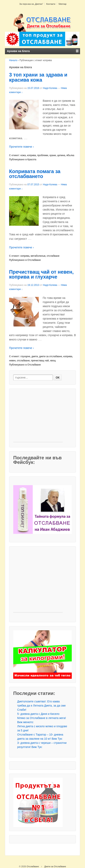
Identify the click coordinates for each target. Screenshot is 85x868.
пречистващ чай (40, 361)
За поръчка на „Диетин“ (31, 4)
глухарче (25, 356)
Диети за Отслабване (55, 866)
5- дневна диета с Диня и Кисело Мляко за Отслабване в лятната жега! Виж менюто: (42, 718)
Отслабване (34, 260)
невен (12, 361)
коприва (32, 155)
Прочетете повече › (21, 147)
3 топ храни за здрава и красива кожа (38, 77)
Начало (13, 60)
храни (53, 155)
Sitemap (62, 4)
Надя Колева (50, 88)
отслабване (53, 256)
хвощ (53, 361)
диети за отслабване (51, 356)
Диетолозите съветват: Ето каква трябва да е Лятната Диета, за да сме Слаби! (41, 706)
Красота (32, 159)
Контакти (51, 4)
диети (35, 356)
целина (61, 155)
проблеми (43, 155)
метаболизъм (38, 256)
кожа (23, 155)
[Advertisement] (38, 417)
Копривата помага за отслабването (35, 174)
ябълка (70, 155)
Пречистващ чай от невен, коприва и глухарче (41, 274)
